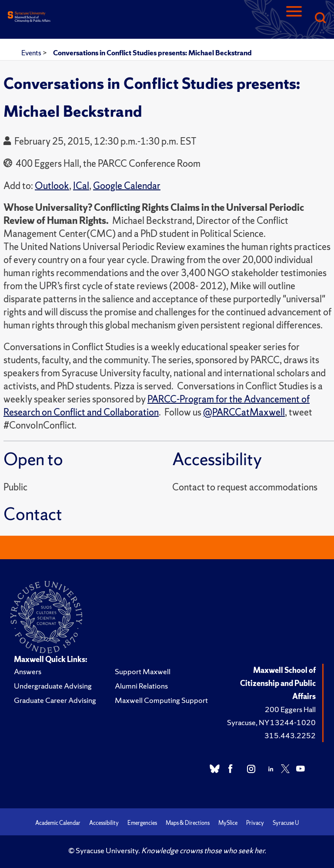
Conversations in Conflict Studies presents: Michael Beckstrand (152, 53)
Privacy (255, 823)
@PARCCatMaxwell (244, 412)
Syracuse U (286, 823)
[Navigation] (294, 19)
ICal (81, 186)
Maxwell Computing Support (161, 700)
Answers (28, 671)
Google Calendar (127, 186)
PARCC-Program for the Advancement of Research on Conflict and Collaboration (157, 406)
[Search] (320, 19)
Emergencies (142, 823)
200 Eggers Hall (290, 709)
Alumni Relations (141, 686)
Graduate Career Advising (55, 700)
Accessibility (104, 823)
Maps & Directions (188, 823)
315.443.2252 (290, 735)
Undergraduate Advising (53, 686)
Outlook (52, 186)
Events (32, 53)
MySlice (228, 823)
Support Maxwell (143, 671)
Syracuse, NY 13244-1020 (271, 722)
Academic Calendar (58, 823)
